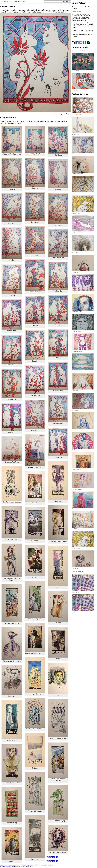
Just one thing (12, 805)
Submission (35, 838)
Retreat (35, 751)
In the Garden (58, 141)
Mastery (12, 844)
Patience (58, 344)
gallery (5, 866)
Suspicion (35, 415)
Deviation (12, 418)
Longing (12, 244)
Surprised (58, 482)
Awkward (58, 310)
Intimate (58, 175)
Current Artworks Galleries (58, 12)
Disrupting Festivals (12, 604)
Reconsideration (35, 276)
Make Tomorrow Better (58, 719)
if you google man (35, 676)
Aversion (35, 561)
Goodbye (35, 173)
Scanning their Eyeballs (58, 839)
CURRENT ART (6, 2)
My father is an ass (35, 792)
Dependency (12, 209)
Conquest (35, 524)
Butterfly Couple (35, 141)
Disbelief (35, 346)
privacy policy (22, 866)
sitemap (31, 866)
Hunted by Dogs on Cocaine (58, 762)
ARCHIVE (25, 2)
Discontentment (58, 244)
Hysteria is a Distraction (35, 714)
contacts (17, 2)
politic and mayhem (83, 114)
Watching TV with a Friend (12, 141)
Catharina (12, 681)
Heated (58, 607)
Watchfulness (12, 384)
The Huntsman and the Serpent (12, 562)
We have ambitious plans (12, 645)
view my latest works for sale (84, 32)
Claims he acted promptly (58, 524)
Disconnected (58, 410)
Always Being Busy (35, 601)
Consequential (35, 381)
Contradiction (58, 277)
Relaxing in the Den (35, 451)
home (1, 866)
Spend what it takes (12, 523)
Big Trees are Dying (58, 803)
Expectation (35, 207)
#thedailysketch (76, 11)
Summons (58, 443)
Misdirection (12, 315)
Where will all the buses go (35, 639)
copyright (16, 866)
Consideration (35, 241)
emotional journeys (83, 173)
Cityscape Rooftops (12, 450)
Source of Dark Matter (12, 764)
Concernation (58, 377)
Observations (12, 350)
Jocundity (12, 280)
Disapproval (12, 721)
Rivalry (35, 488)
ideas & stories (10, 866)
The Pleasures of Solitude (12, 484)
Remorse (58, 567)
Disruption (12, 174)
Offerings (35, 311)
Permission (58, 210)
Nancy (58, 679)
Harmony (58, 643)
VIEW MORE (52, 857)
